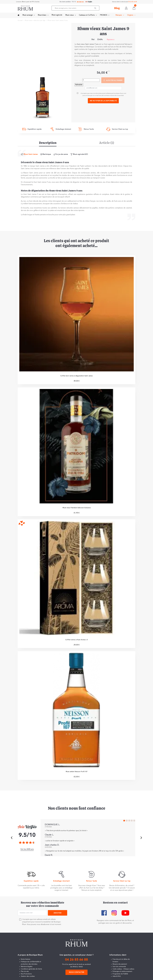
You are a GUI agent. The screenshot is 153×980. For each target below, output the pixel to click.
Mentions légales (27, 969)
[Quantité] (91, 80)
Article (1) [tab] (107, 143)
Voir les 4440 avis (27, 851)
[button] (96, 8)
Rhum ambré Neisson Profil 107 (77, 773)
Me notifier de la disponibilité (103, 101)
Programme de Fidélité (120, 976)
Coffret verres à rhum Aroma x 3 (76, 641)
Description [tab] (48, 143)
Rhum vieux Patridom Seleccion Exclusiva (77, 508)
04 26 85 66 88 (133, 2)
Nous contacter (76, 974)
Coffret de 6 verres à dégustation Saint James (76, 376)
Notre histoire (26, 961)
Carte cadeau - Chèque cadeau (123, 971)
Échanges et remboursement (122, 973)
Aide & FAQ (117, 978)
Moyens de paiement (120, 966)
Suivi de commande (119, 969)
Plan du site (25, 973)
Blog (117, 8)
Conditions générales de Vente (31, 971)
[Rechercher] (76, 8)
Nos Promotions (26, 976)
